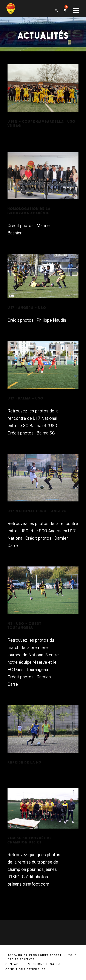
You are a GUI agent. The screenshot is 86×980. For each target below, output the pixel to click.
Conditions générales (26, 969)
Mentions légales (44, 964)
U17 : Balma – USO (25, 398)
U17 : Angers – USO (27, 308)
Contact (13, 964)
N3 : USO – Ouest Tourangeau (25, 626)
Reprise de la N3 (24, 762)
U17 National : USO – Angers (37, 511)
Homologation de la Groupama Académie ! (30, 211)
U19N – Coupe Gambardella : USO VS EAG (41, 123)
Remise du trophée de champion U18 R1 (30, 840)
